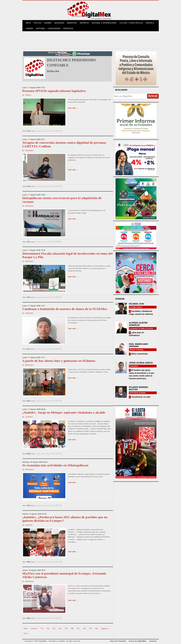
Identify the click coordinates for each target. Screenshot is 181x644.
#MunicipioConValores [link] (91, 593)
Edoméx (48, 23)
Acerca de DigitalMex (137, 641)
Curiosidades (54, 29)
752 (48, 629)
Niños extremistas (139, 354)
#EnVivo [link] (71, 586)
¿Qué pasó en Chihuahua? (136, 334)
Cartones (40, 29)
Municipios (72, 23)
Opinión (29, 29)
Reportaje (68, 29)
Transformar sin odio (141, 397)
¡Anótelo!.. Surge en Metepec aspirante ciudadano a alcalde (64, 412)
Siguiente (105, 629)
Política (37, 23)
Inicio (28, 23)
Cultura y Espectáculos (131, 23)
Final (26, 634)
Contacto (153, 641)
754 (60, 629)
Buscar (153, 96)
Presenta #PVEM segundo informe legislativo (54, 91)
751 (42, 629)
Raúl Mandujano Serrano (138, 345)
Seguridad (59, 23)
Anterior (34, 629)
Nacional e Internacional (104, 23)
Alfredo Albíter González (138, 324)
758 (84, 629)
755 (66, 629)
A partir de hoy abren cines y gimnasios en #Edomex (59, 361)
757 (78, 629)
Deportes (84, 23)
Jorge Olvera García (141, 363)
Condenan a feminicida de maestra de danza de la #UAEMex (65, 309)
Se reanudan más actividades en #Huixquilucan (55, 465)
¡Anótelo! (29, 417)
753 (54, 629)
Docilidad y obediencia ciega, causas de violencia (141, 313)
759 (90, 629)
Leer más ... (73, 108)
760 (96, 629)
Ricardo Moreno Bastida (138, 388)
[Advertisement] (91, 39)
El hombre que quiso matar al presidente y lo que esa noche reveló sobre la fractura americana (142, 374)
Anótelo (150, 23)
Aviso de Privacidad (118, 641)
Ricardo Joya (136, 304)
